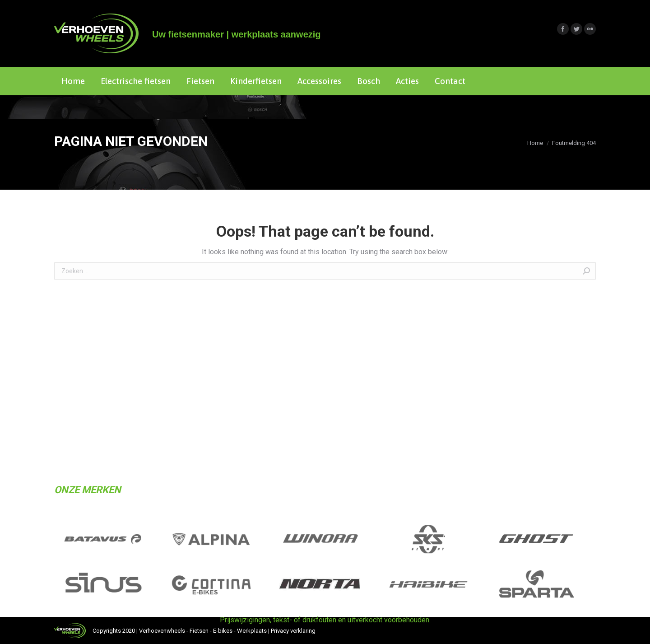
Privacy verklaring (293, 631)
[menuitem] (73, 81)
